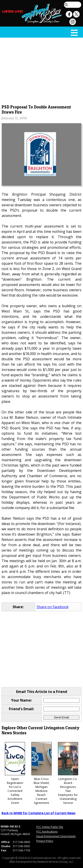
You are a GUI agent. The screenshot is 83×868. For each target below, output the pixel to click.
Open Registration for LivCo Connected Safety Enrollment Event (15, 773)
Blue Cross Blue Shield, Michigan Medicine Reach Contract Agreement (41, 773)
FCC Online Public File (50, 827)
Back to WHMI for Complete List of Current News (39, 813)
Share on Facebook (53, 607)
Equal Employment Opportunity (56, 836)
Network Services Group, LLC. (56, 862)
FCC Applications (47, 832)
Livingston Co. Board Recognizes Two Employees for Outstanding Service (68, 773)
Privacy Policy (45, 841)
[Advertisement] (42, 70)
